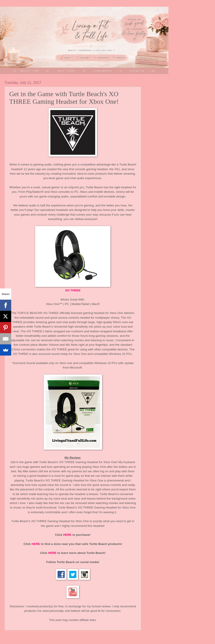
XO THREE (73, 290)
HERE (67, 535)
